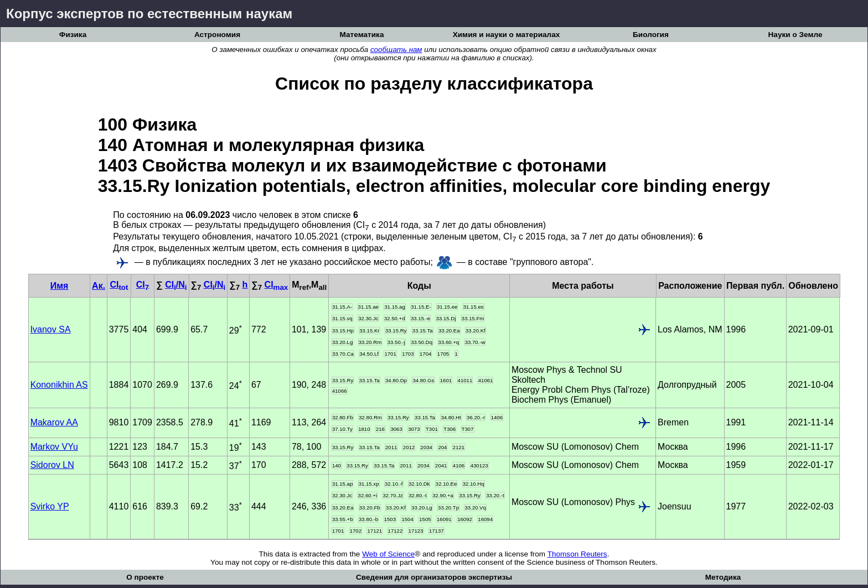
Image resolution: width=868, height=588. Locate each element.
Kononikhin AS (59, 385)
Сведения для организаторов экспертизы (434, 577)
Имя (60, 286)
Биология (651, 35)
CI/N (176, 285)
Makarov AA (54, 422)
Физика (73, 35)
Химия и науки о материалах (507, 35)
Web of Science (388, 554)
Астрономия (217, 35)
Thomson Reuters (577, 554)
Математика (362, 35)
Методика (723, 577)
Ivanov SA (51, 329)
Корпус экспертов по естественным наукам (149, 14)
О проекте (145, 577)
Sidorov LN (52, 465)
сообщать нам (396, 50)
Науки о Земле (795, 35)
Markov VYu (54, 447)
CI (119, 285)
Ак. (99, 286)
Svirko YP (50, 506)
